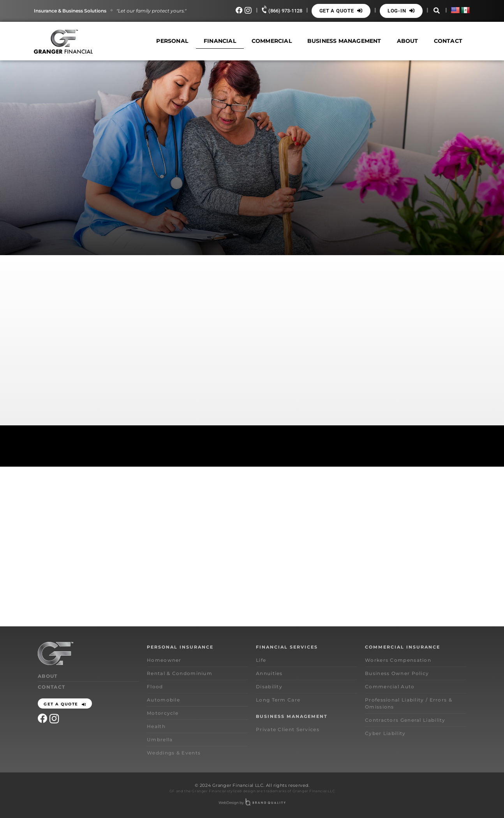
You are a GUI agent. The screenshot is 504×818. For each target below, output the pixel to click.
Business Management (344, 41)
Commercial (272, 41)
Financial (220, 41)
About (408, 41)
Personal (172, 41)
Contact (448, 41)
